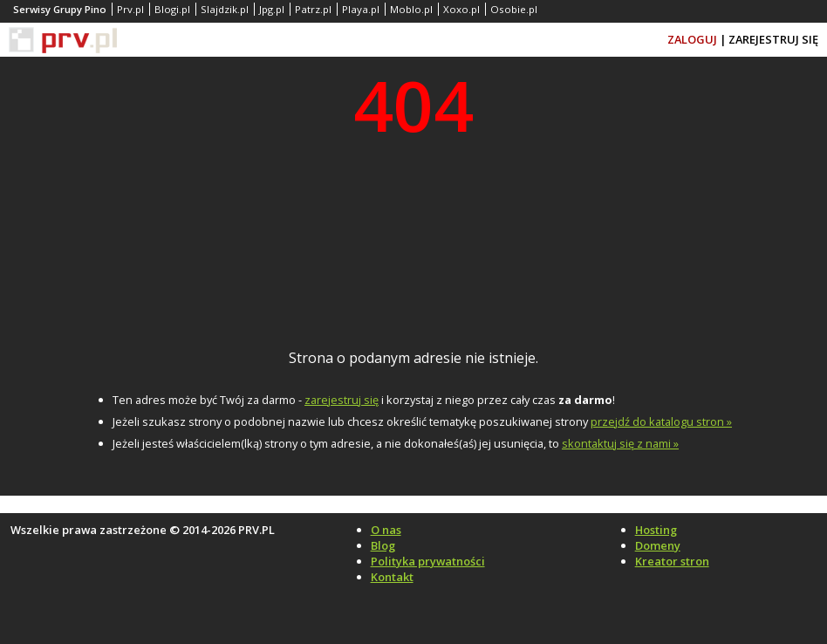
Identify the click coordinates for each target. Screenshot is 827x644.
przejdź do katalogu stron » (661, 421)
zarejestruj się (342, 400)
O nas (386, 530)
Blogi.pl (172, 9)
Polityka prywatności (428, 561)
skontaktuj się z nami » (620, 443)
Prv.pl (130, 9)
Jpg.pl (272, 9)
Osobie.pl (514, 9)
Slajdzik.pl (225, 9)
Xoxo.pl (461, 9)
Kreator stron (672, 561)
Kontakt (392, 577)
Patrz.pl (313, 9)
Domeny (658, 545)
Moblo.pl (411, 9)
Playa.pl (361, 9)
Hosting (656, 530)
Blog (383, 545)
